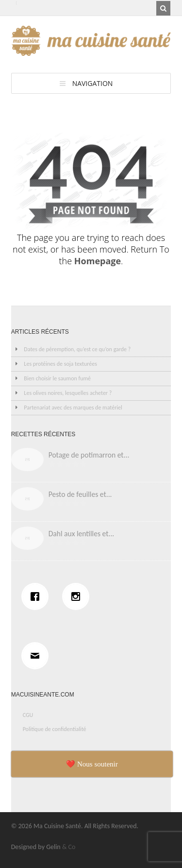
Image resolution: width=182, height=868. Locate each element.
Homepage (98, 261)
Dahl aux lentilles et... (82, 534)
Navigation (93, 83)
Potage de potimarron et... (89, 455)
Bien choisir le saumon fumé (57, 378)
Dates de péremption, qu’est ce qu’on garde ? (77, 349)
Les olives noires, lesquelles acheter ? (68, 393)
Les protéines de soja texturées (60, 364)
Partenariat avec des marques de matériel (73, 408)
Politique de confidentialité (55, 729)
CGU (28, 715)
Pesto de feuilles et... (80, 494)
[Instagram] (78, 596)
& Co (69, 847)
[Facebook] (37, 596)
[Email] (37, 656)
